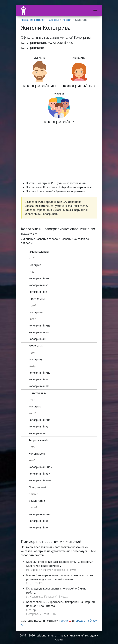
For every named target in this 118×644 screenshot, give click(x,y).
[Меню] (95, 11)
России (63, 621)
